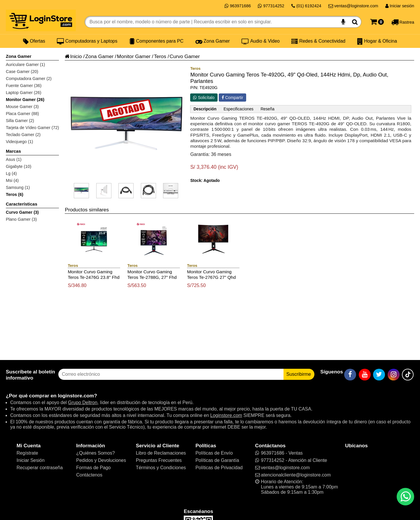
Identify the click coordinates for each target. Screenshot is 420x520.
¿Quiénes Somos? (96, 453)
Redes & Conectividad (318, 41)
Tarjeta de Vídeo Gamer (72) (32, 128)
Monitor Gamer (134, 56)
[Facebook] (350, 375)
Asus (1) (14, 159)
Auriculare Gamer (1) (25, 65)
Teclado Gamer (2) (23, 135)
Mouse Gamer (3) (22, 107)
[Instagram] (394, 375)
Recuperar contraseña (40, 468)
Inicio (73, 56)
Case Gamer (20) (22, 72)
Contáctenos (89, 475)
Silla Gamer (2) (20, 121)
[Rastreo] (403, 22)
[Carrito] (377, 22)
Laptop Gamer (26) (24, 93)
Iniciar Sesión (31, 460)
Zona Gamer (213, 41)
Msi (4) (12, 180)
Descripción (205, 109)
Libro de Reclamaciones (161, 453)
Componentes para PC (156, 41)
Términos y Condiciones (161, 468)
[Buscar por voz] (343, 22)
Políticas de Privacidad (219, 468)
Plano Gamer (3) (21, 219)
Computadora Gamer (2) (29, 79)
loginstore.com (76, 396)
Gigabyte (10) (19, 166)
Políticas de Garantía (217, 460)
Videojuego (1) (19, 142)
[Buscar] (355, 22)
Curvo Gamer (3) (22, 212)
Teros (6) (15, 194)
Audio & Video (261, 41)
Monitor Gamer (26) (25, 100)
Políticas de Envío (214, 453)
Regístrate (27, 453)
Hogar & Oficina (377, 41)
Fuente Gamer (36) (24, 86)
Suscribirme (299, 374)
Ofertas (34, 41)
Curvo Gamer (185, 56)
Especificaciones (239, 109)
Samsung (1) (18, 187)
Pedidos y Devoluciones (101, 460)
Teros (160, 56)
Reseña (267, 109)
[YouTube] (365, 375)
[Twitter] (379, 375)
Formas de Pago (93, 468)
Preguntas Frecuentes (159, 460)
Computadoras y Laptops (87, 41)
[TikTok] (408, 375)
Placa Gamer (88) (22, 114)
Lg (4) (11, 173)
